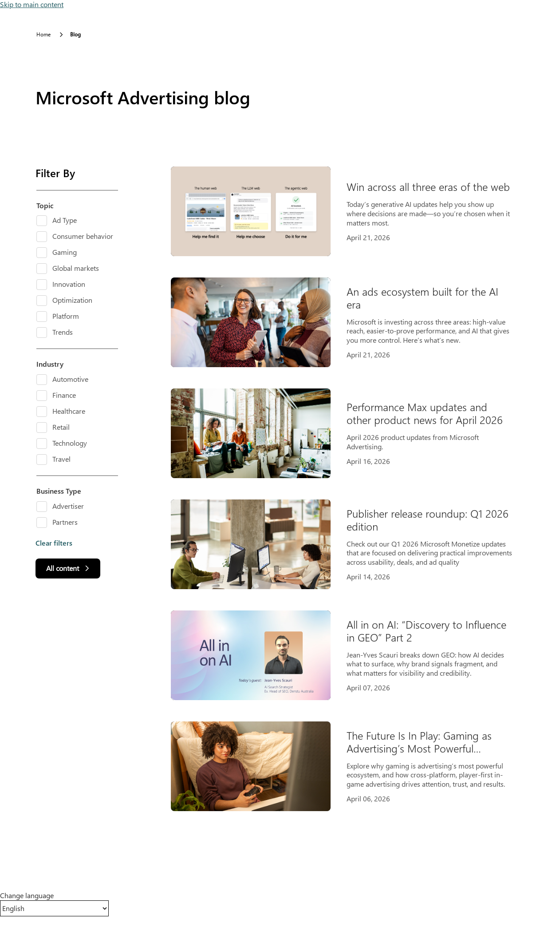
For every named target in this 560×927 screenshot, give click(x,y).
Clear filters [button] (54, 543)
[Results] (350, 489)
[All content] (68, 568)
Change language (27, 895)
